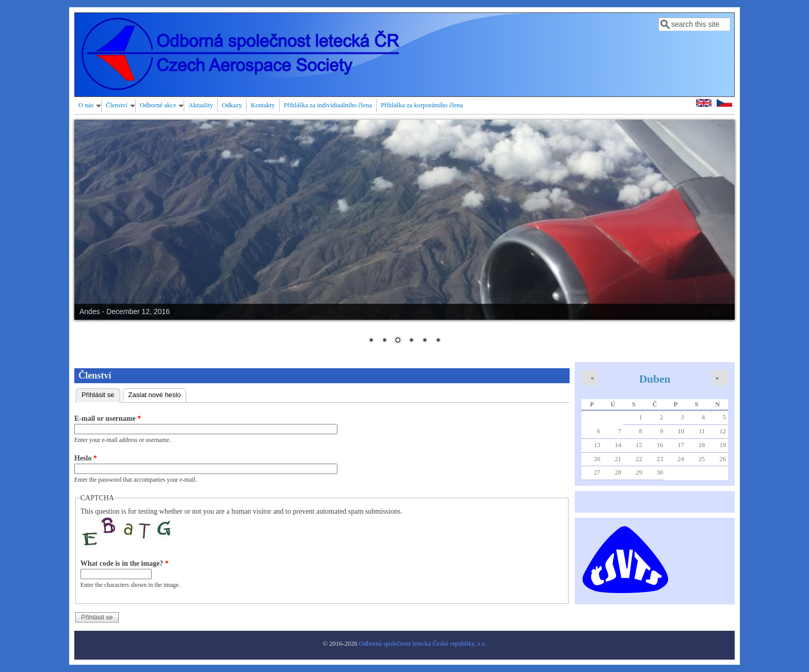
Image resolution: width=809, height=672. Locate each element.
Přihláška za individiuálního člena (328, 105)
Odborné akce (158, 105)
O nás (86, 105)
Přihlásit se (101, 394)
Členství (117, 105)
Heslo (86, 458)
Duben (655, 379)
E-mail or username (108, 419)
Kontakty (263, 105)
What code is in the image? (125, 563)
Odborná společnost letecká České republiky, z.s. (423, 644)
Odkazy (232, 105)
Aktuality (201, 105)
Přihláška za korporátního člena (422, 105)
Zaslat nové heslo (155, 395)
